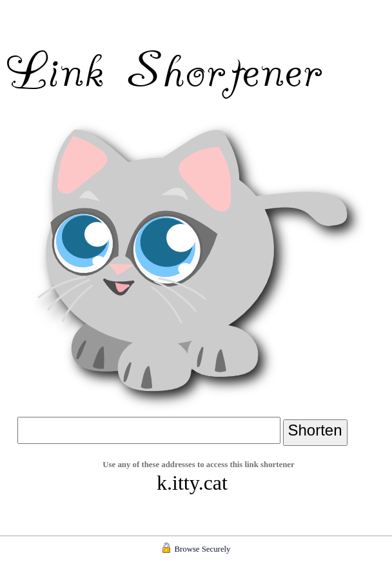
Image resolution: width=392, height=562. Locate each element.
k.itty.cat (192, 483)
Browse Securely (202, 549)
